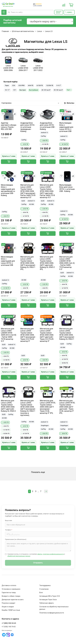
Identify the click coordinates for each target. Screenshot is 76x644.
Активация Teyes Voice (48, 600)
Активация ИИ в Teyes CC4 (50, 596)
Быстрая (23, 90)
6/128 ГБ (40, 85)
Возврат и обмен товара (11, 596)
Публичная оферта (47, 603)
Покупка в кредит (9, 603)
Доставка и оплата (9, 585)
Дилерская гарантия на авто (13, 600)
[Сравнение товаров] (64, 5)
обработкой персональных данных (19, 556)
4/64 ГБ (31, 85)
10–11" (7, 90)
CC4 (14, 85)
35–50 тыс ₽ (58, 90)
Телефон (9, 530)
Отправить (38, 563)
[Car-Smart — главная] (8, 4)
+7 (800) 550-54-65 (9, 623)
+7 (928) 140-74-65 (9, 627)
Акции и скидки (8, 607)
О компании (44, 589)
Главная (5, 31)
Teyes (7, 85)
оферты (40, 554)
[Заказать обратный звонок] (59, 12)
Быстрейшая (34, 90)
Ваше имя (8, 520)
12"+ (15, 90)
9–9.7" (59, 85)
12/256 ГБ (50, 85)
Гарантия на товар (9, 593)
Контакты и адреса (10, 619)
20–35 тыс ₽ (46, 90)
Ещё (68, 90)
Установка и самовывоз (11, 589)
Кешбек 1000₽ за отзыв (11, 610)
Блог (41, 593)
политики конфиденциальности (53, 554)
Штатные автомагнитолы (23, 31)
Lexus (40, 31)
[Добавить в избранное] (3, 114)
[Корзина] (71, 5)
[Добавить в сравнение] (15, 114)
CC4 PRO (21, 85)
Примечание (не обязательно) (16, 539)
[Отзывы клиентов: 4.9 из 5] (37, 5)
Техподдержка (45, 585)
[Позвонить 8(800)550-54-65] (69, 12)
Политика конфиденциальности (52, 613)
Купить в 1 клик (9, 156)
